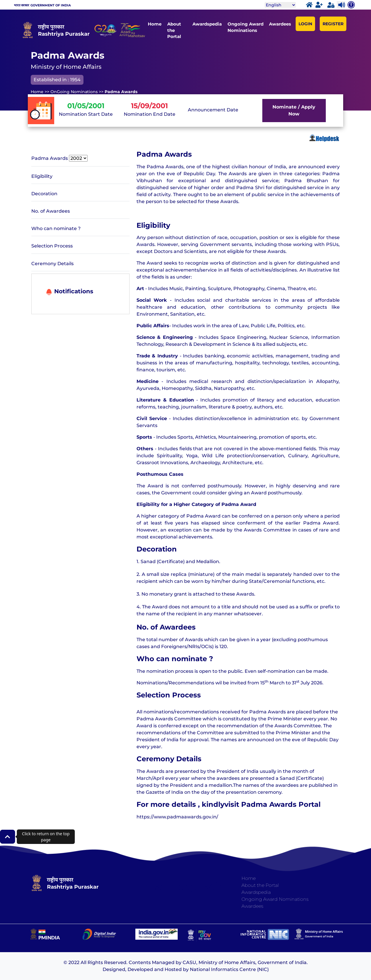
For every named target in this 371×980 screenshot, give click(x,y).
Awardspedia (207, 24)
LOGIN (305, 24)
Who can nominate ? (56, 228)
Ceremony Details (52, 264)
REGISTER (333, 24)
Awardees (280, 24)
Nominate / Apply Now (294, 110)
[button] (8, 837)
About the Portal (174, 30)
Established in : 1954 (57, 80)
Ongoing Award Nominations (245, 27)
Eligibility (42, 176)
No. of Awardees (51, 211)
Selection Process (52, 246)
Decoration (44, 194)
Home (155, 24)
